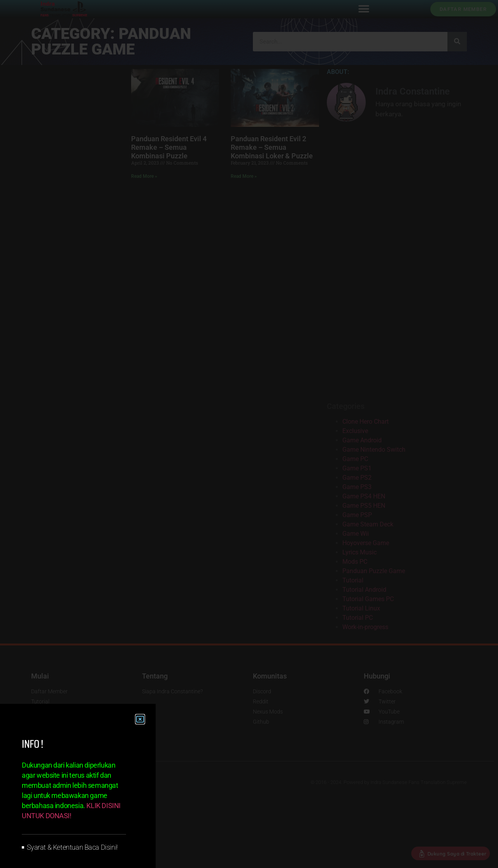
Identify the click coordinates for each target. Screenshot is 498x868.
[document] (249, 434)
